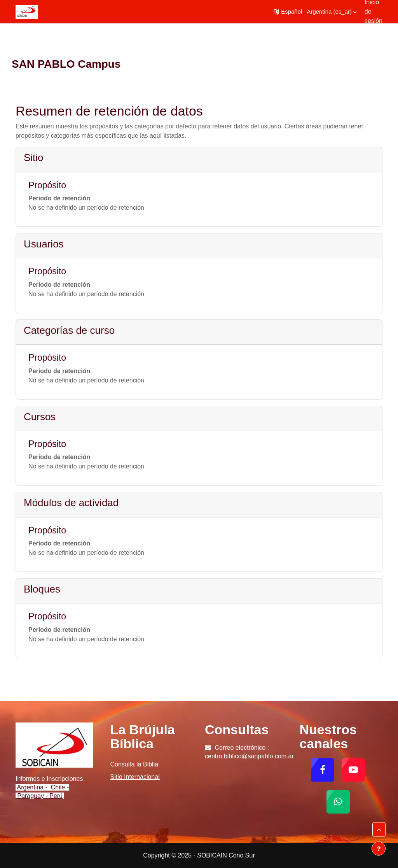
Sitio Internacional (135, 777)
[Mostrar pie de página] (379, 849)
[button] (315, 12)
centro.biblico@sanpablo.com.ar (249, 756)
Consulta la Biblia (134, 764)
